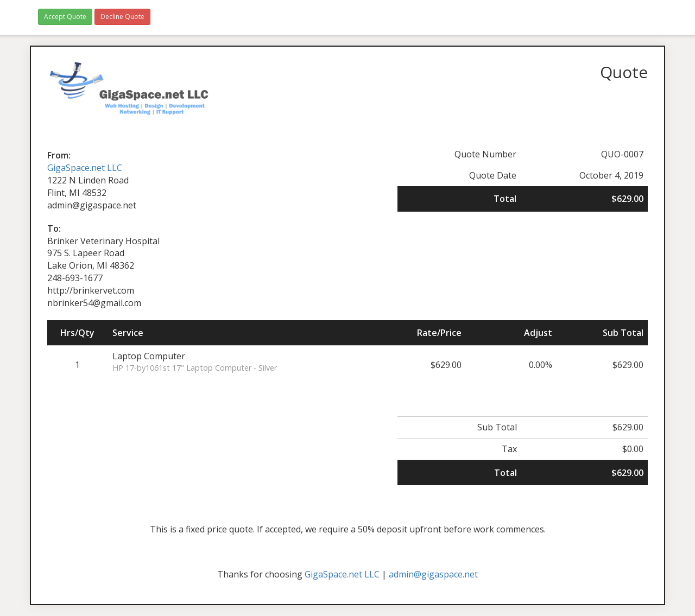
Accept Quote (65, 17)
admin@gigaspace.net (433, 574)
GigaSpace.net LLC (85, 168)
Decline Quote (122, 17)
